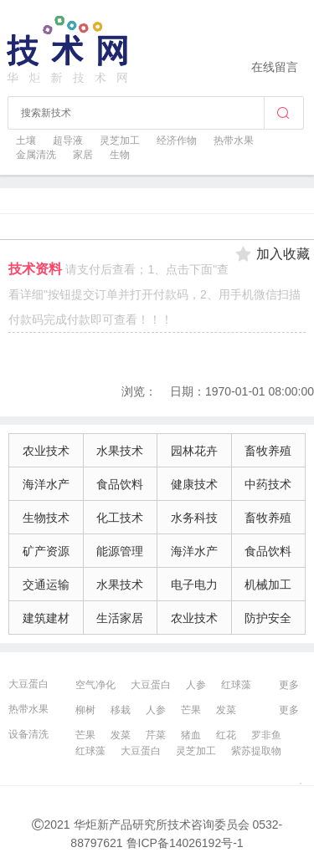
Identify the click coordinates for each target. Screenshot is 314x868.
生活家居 (120, 618)
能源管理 (120, 551)
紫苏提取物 (256, 751)
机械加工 (268, 585)
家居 (83, 155)
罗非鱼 (266, 735)
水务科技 (194, 518)
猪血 (191, 735)
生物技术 (46, 518)
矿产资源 (46, 551)
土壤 (26, 140)
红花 (226, 735)
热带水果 (234, 140)
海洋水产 (46, 484)
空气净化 (95, 685)
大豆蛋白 (28, 684)
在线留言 (275, 67)
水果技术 (120, 451)
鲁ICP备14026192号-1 (185, 843)
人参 (196, 685)
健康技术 (194, 484)
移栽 (121, 710)
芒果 (191, 710)
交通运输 (46, 585)
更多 (289, 685)
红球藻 (236, 685)
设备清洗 (28, 734)
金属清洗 (36, 155)
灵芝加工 (120, 140)
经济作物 (177, 140)
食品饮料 (120, 484)
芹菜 (156, 735)
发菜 (226, 710)
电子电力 (194, 585)
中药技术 (268, 484)
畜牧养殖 (268, 451)
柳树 (85, 710)
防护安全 (268, 618)
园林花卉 (194, 451)
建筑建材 (46, 618)
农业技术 (46, 451)
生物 (120, 155)
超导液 (68, 140)
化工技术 (120, 518)
